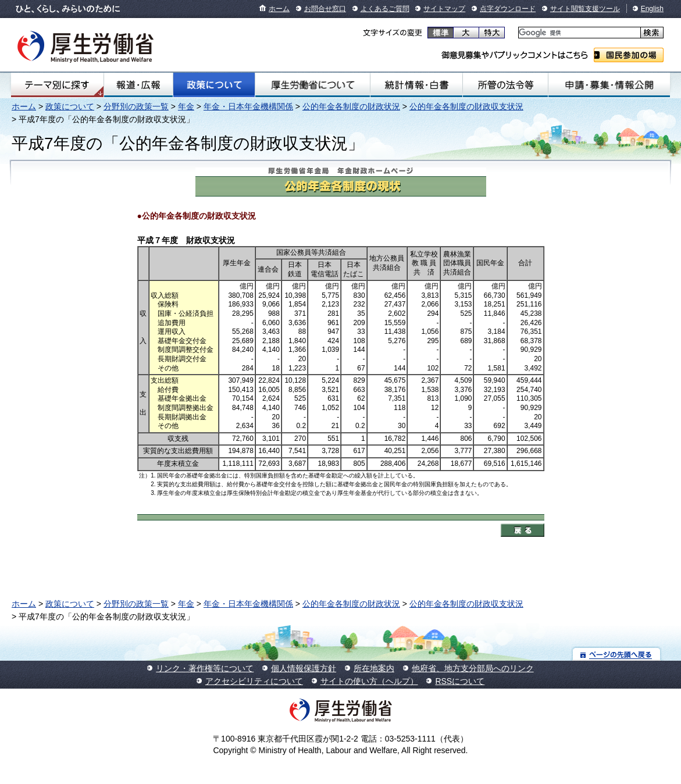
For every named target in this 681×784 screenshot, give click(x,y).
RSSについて (460, 681)
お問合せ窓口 (325, 9)
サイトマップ (444, 9)
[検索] (578, 33)
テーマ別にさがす (57, 85)
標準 (441, 33)
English (652, 9)
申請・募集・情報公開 (609, 85)
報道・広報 (138, 85)
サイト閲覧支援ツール (585, 9)
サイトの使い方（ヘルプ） (369, 681)
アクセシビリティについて (254, 681)
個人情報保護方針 (304, 668)
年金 (186, 106)
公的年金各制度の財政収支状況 (466, 106)
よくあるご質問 (385, 9)
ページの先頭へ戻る (617, 654)
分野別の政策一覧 (136, 106)
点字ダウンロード (508, 9)
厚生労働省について (313, 85)
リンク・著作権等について (205, 668)
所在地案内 (374, 668)
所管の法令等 (505, 85)
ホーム (279, 9)
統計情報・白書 (416, 85)
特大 (492, 33)
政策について (214, 85)
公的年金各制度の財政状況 (351, 106)
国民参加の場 (629, 55)
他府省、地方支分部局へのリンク (473, 668)
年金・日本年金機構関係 (248, 106)
